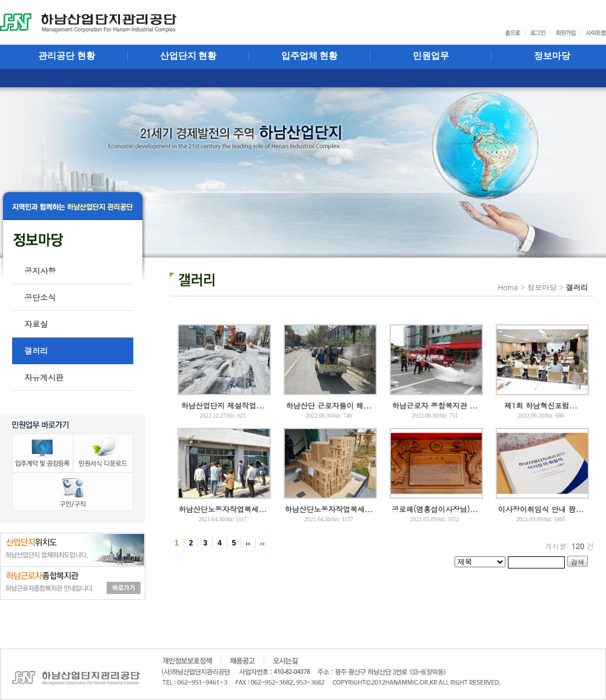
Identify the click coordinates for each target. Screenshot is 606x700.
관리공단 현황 (67, 56)
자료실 (36, 324)
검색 (578, 562)
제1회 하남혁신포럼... (541, 405)
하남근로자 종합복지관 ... (435, 405)
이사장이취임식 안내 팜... (541, 509)
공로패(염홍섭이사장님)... (435, 509)
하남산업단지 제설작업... (223, 405)
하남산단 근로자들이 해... (329, 405)
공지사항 (40, 271)
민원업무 (431, 56)
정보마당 (542, 287)
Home (508, 287)
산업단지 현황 (188, 56)
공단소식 (40, 297)
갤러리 (36, 351)
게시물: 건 (569, 546)
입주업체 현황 (310, 56)
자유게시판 (44, 377)
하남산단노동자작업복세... (223, 509)
